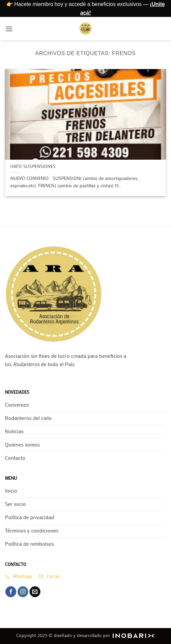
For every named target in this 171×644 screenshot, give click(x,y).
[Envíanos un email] (35, 592)
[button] (9, 29)
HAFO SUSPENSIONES (33, 166)
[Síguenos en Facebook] (11, 592)
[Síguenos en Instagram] (23, 592)
